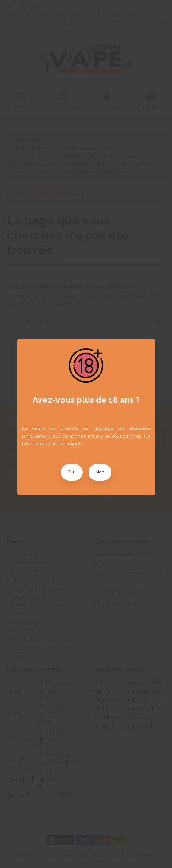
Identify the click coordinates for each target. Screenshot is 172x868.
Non (100, 472)
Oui (72, 472)
